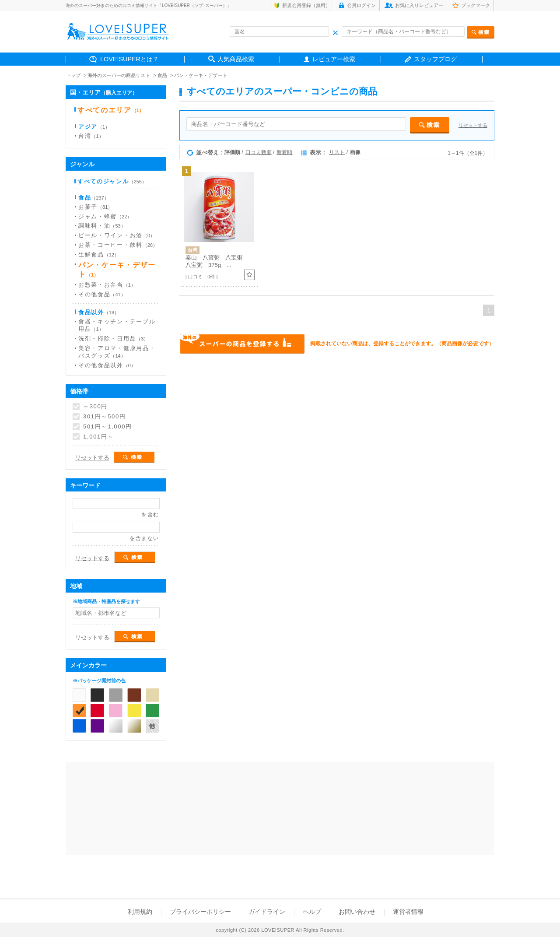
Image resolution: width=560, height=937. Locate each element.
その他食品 (102, 294)
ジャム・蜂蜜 (105, 216)
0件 (211, 277)
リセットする (473, 125)
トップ (73, 75)
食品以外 (99, 312)
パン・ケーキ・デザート (201, 75)
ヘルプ (312, 912)
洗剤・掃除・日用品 (113, 339)
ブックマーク (476, 5)
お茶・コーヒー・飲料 (118, 245)
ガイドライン (267, 912)
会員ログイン (361, 5)
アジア (94, 127)
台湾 (91, 136)
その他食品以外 (107, 365)
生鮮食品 (99, 254)
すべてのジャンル (112, 181)
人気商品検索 (236, 59)
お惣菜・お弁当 (107, 285)
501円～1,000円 (108, 427)
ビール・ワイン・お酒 (117, 235)
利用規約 (140, 912)
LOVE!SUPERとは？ (129, 59)
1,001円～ (98, 437)
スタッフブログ (435, 59)
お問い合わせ (357, 912)
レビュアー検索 (334, 59)
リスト (337, 152)
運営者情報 (408, 912)
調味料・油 (102, 226)
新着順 (284, 152)
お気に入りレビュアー (419, 5)
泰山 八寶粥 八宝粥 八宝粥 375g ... (217, 261)
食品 (162, 75)
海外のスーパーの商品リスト (119, 75)
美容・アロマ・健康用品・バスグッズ (117, 352)
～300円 (95, 407)
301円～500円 (105, 417)
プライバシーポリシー (200, 912)
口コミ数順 (259, 152)
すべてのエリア (111, 110)
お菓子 (95, 207)
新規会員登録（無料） (306, 5)
